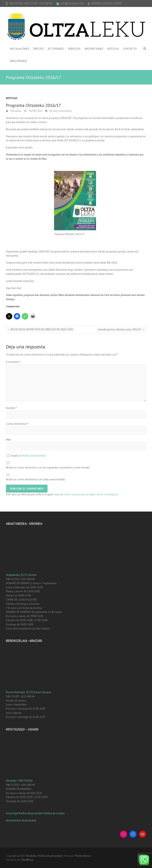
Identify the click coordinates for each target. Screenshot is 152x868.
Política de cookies (54, 813)
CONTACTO (130, 49)
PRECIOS (38, 49)
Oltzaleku (16, 111)
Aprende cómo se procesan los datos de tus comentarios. (86, 494)
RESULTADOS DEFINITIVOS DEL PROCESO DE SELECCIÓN (40, 329)
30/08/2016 (35, 111)
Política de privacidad (34, 456)
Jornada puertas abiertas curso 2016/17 (121, 329)
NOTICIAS (113, 49)
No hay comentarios (61, 111)
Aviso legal (12, 813)
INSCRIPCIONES (94, 49)
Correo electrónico (17, 424)
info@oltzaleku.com (72, 3)
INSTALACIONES (20, 49)
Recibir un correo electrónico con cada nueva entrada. (36, 479)
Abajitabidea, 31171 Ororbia (21, 575)
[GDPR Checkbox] (8, 455)
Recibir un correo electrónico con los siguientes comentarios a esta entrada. (48, 468)
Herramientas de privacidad (21, 820)
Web (8, 440)
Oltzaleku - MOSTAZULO (19, 781)
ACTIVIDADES (56, 49)
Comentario (13, 362)
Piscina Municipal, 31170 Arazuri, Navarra (28, 692)
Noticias (12, 98)
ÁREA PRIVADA (18, 61)
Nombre (11, 408)
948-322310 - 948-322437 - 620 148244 (31, 3)
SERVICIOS (74, 49)
